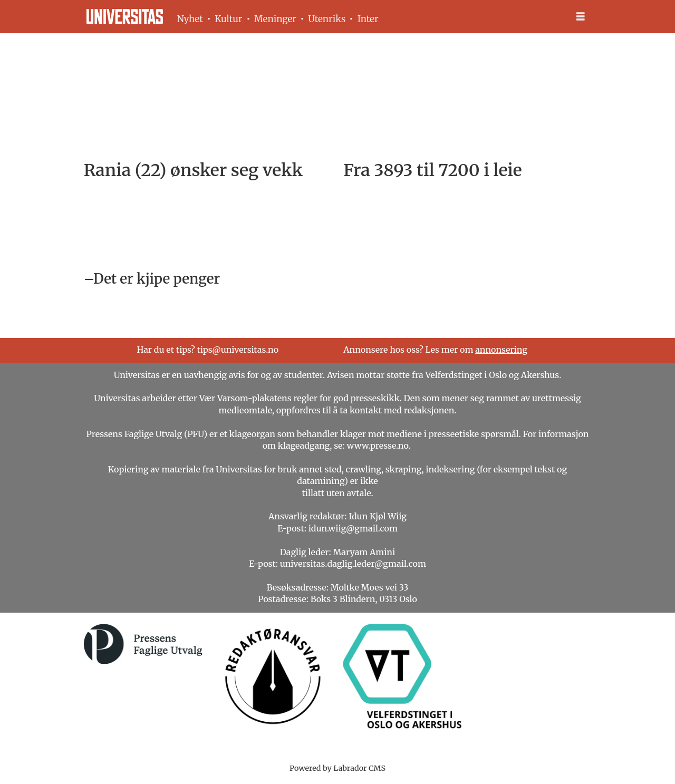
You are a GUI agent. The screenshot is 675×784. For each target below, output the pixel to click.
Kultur (228, 19)
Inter (368, 19)
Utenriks (327, 19)
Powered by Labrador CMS (337, 768)
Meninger (275, 19)
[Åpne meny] (581, 17)
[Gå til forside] (125, 17)
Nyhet (190, 19)
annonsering (501, 350)
